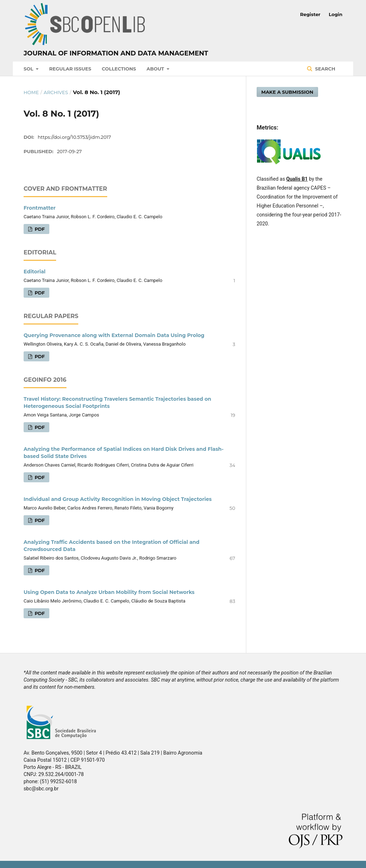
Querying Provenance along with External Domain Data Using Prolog (114, 335)
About (156, 69)
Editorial (34, 272)
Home (31, 92)
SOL (29, 69)
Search (325, 69)
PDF (39, 229)
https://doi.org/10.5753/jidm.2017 (75, 137)
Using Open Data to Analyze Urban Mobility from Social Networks (109, 592)
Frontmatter (40, 208)
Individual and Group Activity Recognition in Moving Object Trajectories (118, 499)
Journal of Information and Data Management (116, 53)
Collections (119, 69)
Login (336, 14)
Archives (56, 92)
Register (310, 14)
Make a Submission (287, 92)
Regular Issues (70, 69)
